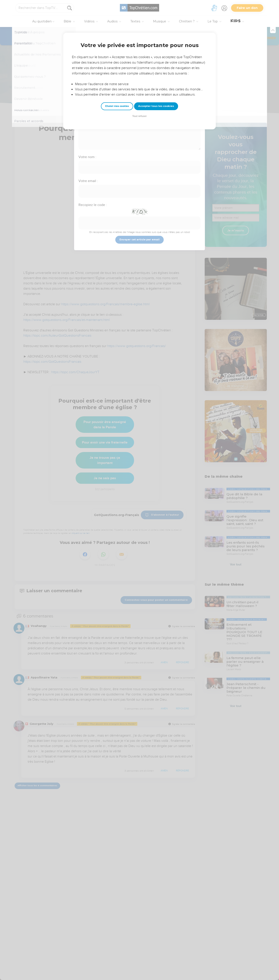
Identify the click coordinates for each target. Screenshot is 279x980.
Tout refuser (139, 116)
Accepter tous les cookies (156, 106)
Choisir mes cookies (117, 106)
